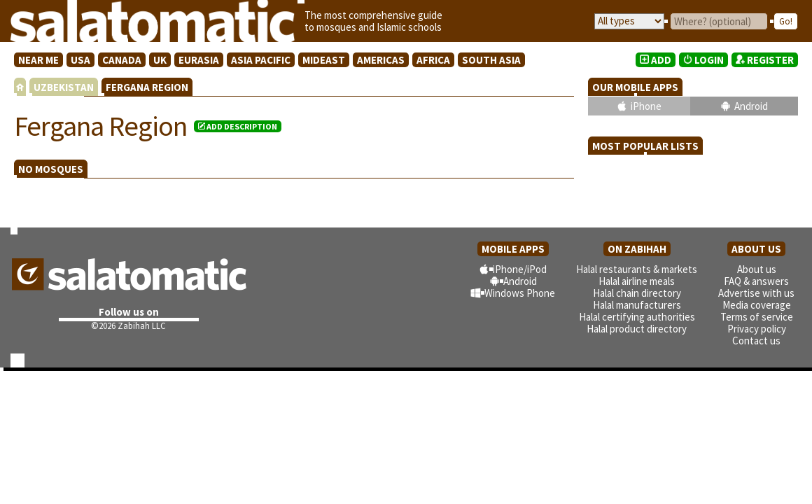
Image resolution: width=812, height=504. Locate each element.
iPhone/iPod (520, 269)
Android (751, 106)
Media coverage (757, 305)
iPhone (646, 106)
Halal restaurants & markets (637, 269)
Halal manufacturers (637, 305)
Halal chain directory (637, 293)
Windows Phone (520, 293)
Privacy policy (757, 329)
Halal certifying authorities (637, 317)
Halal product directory (637, 329)
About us (757, 269)
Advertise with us (756, 293)
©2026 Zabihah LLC (128, 326)
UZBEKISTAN (64, 87)
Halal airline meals (637, 281)
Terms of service (757, 317)
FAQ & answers (756, 281)
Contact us (756, 341)
